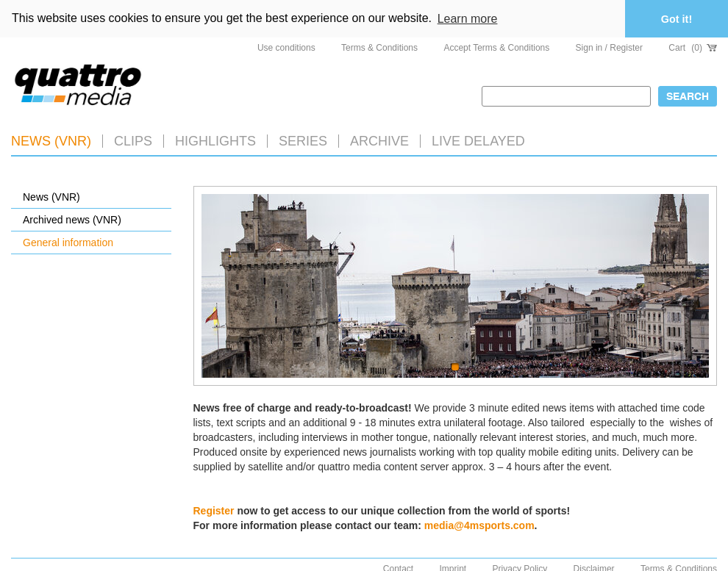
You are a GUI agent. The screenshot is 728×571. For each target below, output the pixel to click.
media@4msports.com (479, 525)
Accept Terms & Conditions (496, 48)
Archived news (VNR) (72, 220)
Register (214, 511)
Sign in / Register (609, 48)
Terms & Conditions (379, 48)
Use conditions (286, 48)
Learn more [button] (468, 19)
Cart (693, 48)
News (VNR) (51, 141)
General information (68, 243)
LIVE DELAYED (478, 141)
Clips (133, 141)
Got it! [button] (677, 19)
